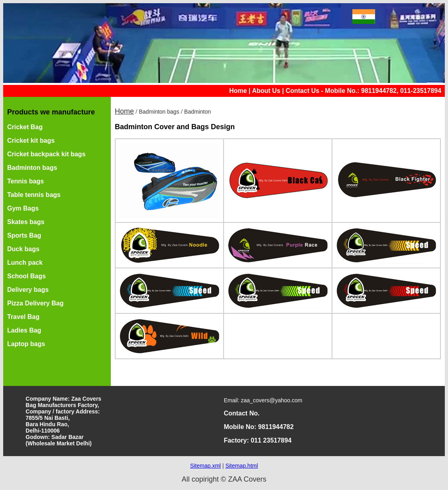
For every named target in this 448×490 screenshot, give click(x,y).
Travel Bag (23, 317)
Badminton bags (32, 168)
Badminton (197, 112)
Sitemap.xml (205, 466)
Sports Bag (24, 235)
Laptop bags (26, 344)
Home (238, 91)
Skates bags (26, 222)
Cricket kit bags (31, 141)
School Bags (27, 276)
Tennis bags (26, 181)
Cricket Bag (25, 127)
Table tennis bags (34, 195)
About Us (266, 91)
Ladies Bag (24, 330)
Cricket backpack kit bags (46, 154)
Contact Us (303, 91)
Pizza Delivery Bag (35, 303)
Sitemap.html (242, 466)
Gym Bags (23, 208)
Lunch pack (25, 263)
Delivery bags (28, 290)
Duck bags (23, 249)
